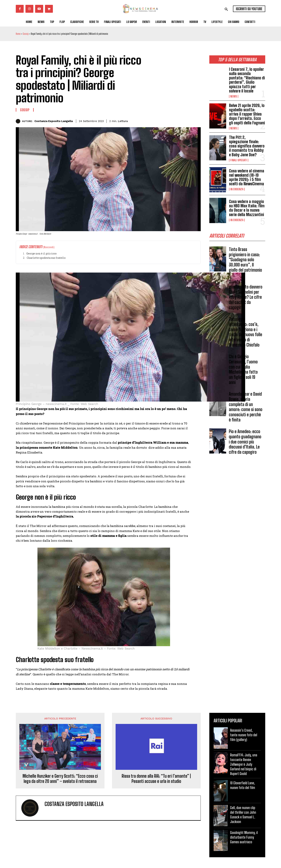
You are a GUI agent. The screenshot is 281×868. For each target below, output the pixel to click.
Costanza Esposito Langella (54, 121)
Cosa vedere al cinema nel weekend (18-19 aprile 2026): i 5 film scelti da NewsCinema (247, 177)
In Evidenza (237, 189)
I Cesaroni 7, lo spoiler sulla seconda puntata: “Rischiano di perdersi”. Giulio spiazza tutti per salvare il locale (247, 80)
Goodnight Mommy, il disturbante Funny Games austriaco (244, 837)
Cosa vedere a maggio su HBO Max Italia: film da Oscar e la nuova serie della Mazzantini (247, 208)
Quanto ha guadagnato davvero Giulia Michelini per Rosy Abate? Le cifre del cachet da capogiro (246, 296)
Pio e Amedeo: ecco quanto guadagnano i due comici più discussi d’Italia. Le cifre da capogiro (245, 443)
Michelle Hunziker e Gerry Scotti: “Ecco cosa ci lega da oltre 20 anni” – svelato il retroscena (60, 779)
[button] (226, 9)
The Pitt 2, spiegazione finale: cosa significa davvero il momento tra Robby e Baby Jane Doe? (247, 146)
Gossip (26, 34)
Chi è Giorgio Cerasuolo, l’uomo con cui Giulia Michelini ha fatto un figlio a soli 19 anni (243, 370)
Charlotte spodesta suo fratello (46, 258)
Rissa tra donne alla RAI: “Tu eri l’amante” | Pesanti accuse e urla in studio (156, 779)
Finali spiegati (239, 160)
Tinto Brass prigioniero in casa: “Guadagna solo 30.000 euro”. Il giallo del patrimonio (245, 261)
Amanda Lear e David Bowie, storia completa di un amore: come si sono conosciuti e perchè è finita (246, 408)
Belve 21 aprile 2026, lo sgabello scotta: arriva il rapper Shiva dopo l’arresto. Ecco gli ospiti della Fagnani (247, 114)
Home (18, 34)
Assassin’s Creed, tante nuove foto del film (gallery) (244, 735)
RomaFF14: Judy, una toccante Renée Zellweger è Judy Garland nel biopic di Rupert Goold (244, 764)
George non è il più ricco (41, 253)
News (234, 96)
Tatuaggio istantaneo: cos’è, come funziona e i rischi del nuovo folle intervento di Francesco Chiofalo (246, 333)
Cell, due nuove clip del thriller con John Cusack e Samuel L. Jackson (243, 815)
